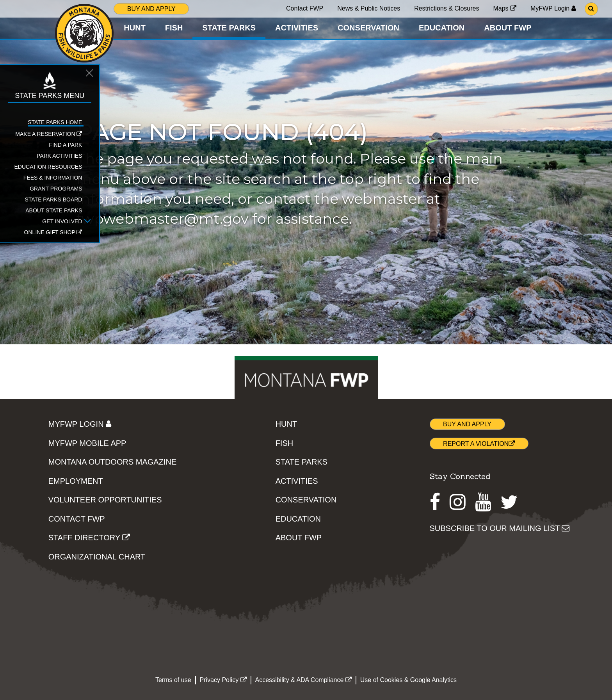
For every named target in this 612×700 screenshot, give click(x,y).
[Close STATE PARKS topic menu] (87, 75)
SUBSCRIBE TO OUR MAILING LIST (500, 528)
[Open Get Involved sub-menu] (85, 221)
